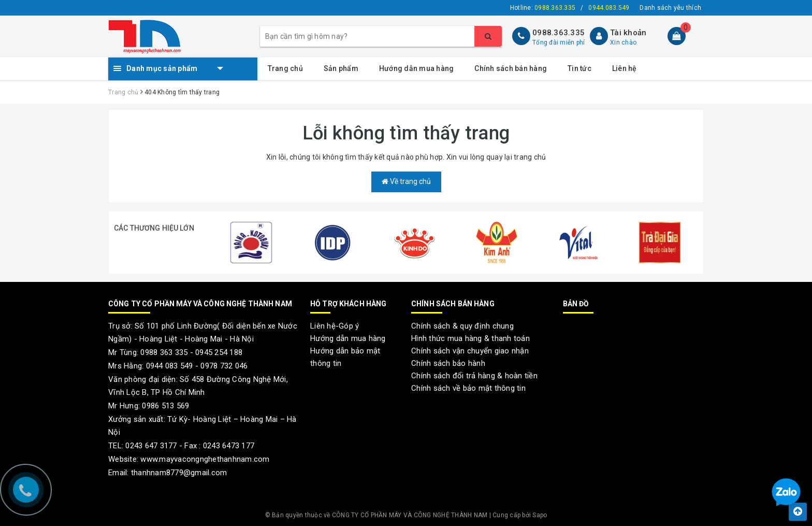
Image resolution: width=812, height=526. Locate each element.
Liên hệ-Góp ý (335, 326)
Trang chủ (285, 68)
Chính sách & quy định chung (462, 326)
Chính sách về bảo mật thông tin (468, 388)
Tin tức (579, 68)
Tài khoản (628, 33)
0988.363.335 (559, 33)
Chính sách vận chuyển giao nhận (470, 351)
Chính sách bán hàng (511, 68)
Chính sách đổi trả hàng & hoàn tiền (474, 376)
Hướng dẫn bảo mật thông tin (345, 357)
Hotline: (543, 8)
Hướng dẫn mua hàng (417, 68)
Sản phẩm (341, 68)
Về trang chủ (406, 181)
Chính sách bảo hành (448, 363)
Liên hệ (625, 68)
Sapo (540, 515)
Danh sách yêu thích (670, 8)
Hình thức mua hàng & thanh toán (470, 338)
